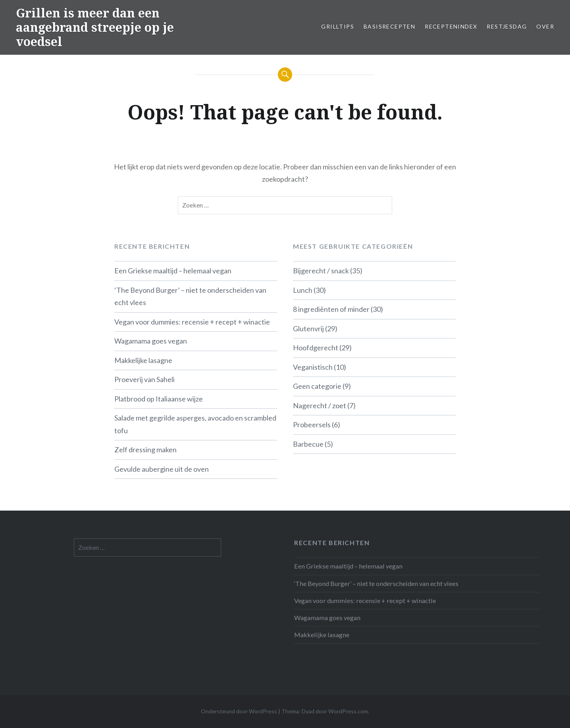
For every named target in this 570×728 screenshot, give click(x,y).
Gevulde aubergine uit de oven (162, 469)
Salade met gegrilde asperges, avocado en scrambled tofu (195, 424)
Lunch (303, 290)
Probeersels (312, 425)
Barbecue (308, 444)
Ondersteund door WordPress (239, 711)
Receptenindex (451, 26)
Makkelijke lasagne (143, 360)
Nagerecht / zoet (320, 405)
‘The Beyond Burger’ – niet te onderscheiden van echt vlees (190, 296)
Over (545, 26)
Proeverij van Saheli (144, 379)
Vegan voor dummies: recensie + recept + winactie (192, 322)
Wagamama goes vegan (151, 341)
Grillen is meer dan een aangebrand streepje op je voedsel (95, 27)
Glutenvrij (308, 328)
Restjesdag (507, 26)
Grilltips (338, 26)
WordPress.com (348, 711)
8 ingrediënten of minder (331, 309)
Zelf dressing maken (145, 449)
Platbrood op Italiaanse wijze (159, 399)
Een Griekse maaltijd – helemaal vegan (173, 271)
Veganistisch (313, 367)
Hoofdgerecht (316, 348)
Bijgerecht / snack (321, 271)
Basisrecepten (389, 26)
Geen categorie (317, 386)
